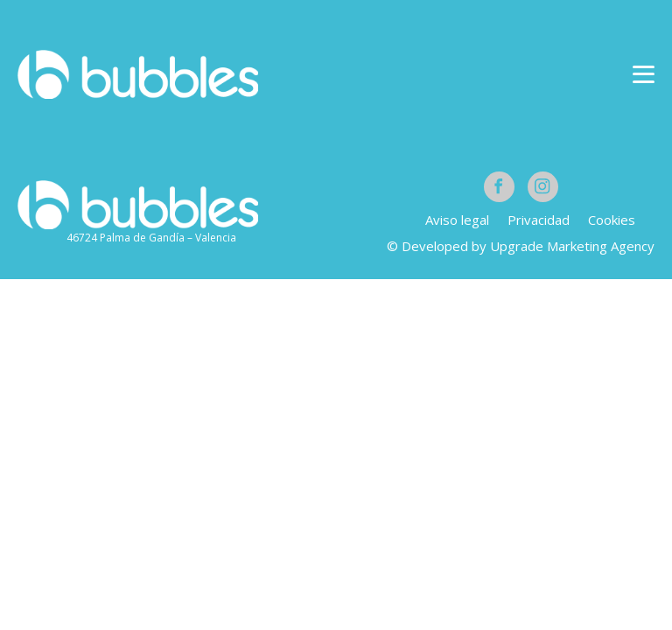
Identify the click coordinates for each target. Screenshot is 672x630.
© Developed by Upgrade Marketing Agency (521, 246)
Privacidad (539, 220)
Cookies (612, 220)
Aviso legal (457, 220)
